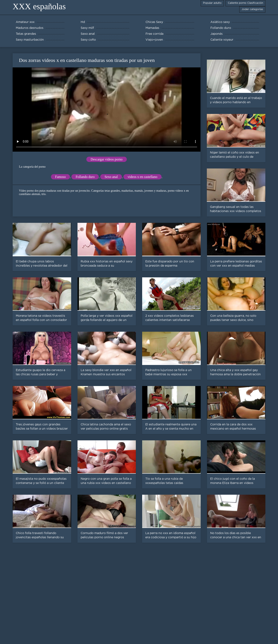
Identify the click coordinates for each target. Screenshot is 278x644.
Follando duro (85, 177)
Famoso (61, 177)
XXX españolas (39, 6)
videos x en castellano (142, 177)
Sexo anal (111, 177)
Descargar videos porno (107, 159)
